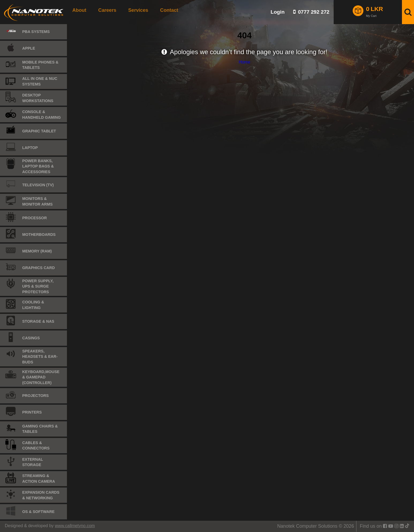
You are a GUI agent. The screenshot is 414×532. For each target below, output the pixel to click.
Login (277, 12)
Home (245, 62)
